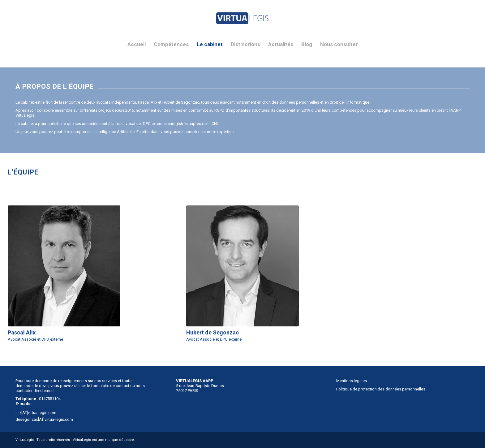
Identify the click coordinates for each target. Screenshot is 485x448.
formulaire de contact (110, 386)
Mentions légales (352, 381)
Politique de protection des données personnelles (381, 389)
